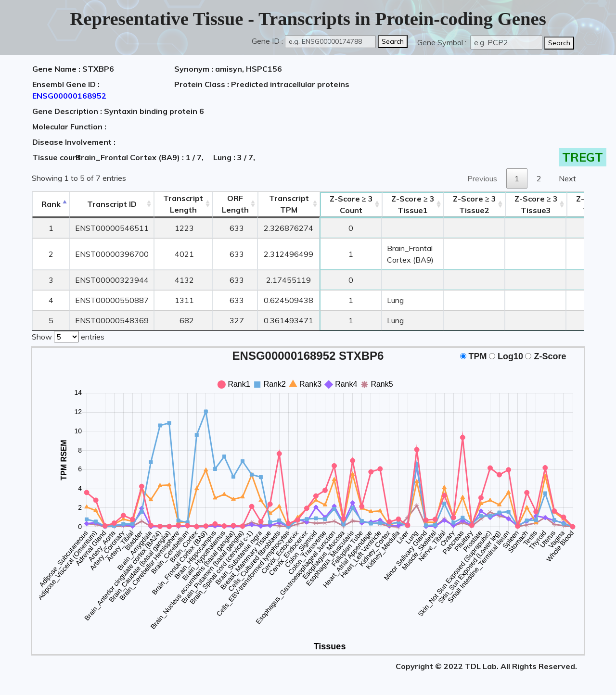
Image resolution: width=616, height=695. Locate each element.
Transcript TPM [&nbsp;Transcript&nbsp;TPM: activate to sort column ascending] (289, 204)
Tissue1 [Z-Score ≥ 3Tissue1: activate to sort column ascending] (413, 204)
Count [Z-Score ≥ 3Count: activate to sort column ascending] (351, 204)
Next (567, 178)
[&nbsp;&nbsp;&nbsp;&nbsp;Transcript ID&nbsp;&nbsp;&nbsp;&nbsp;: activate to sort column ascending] (112, 204)
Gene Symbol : (443, 42)
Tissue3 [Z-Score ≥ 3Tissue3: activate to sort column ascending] (536, 204)
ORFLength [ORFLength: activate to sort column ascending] (235, 204)
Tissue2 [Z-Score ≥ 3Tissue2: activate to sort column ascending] (475, 204)
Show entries (68, 336)
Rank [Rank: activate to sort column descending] (51, 204)
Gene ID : (267, 41)
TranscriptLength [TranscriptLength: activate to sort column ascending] (183, 204)
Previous (482, 178)
